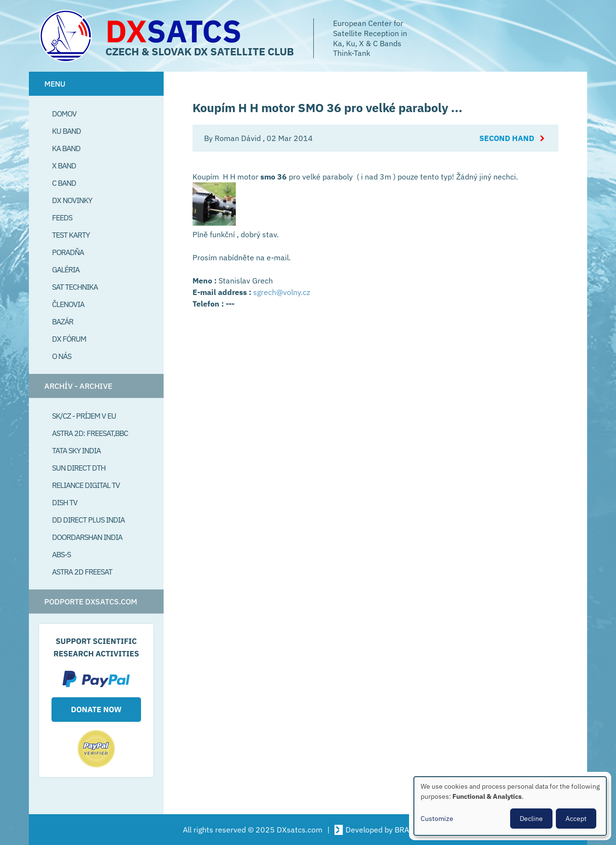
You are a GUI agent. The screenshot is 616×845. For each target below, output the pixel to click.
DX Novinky (72, 200)
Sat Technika (75, 287)
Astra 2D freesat (82, 572)
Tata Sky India (76, 450)
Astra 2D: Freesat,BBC (90, 433)
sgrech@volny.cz (282, 292)
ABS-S (61, 554)
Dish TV (65, 502)
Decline (531, 819)
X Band (64, 166)
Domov (64, 114)
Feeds (62, 218)
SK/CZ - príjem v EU (84, 416)
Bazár (63, 321)
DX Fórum (69, 339)
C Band (64, 183)
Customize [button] (437, 819)
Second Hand (507, 138)
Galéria (66, 269)
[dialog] (510, 806)
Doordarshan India (87, 537)
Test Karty (71, 235)
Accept (576, 819)
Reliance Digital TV (86, 485)
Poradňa (68, 252)
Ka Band (66, 148)
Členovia (68, 304)
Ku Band (66, 131)
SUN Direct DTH (79, 468)
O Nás (62, 356)
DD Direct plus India (88, 520)
